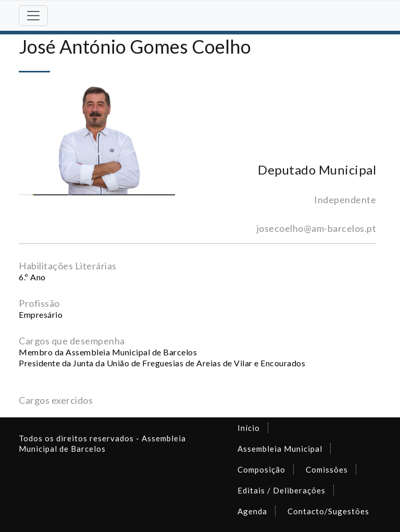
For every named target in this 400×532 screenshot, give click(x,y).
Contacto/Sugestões (328, 511)
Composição (261, 469)
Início (249, 428)
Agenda (252, 511)
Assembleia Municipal (280, 449)
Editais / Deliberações (282, 490)
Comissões (327, 469)
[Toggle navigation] (33, 16)
